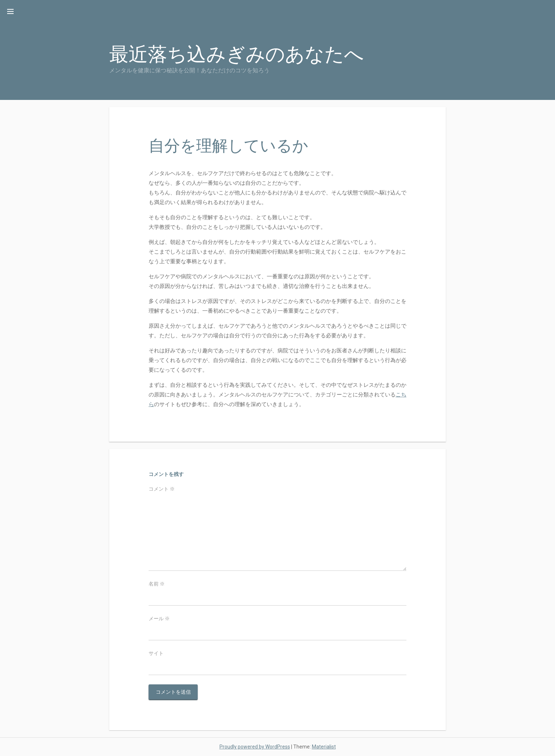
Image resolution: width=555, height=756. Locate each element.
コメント (162, 489)
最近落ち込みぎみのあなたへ (237, 54)
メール (159, 618)
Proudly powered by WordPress (255, 747)
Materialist (324, 747)
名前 (157, 584)
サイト (156, 653)
